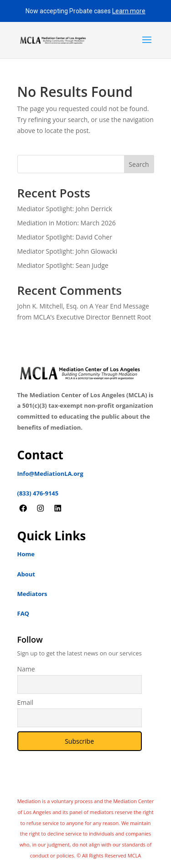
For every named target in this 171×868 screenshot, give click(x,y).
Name (26, 669)
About (26, 574)
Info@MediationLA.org (50, 474)
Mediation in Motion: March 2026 (67, 223)
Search (139, 164)
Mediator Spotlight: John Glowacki (67, 251)
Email (26, 702)
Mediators (32, 594)
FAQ (23, 613)
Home (26, 554)
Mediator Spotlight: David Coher (65, 237)
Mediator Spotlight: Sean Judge (63, 265)
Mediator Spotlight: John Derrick (65, 209)
